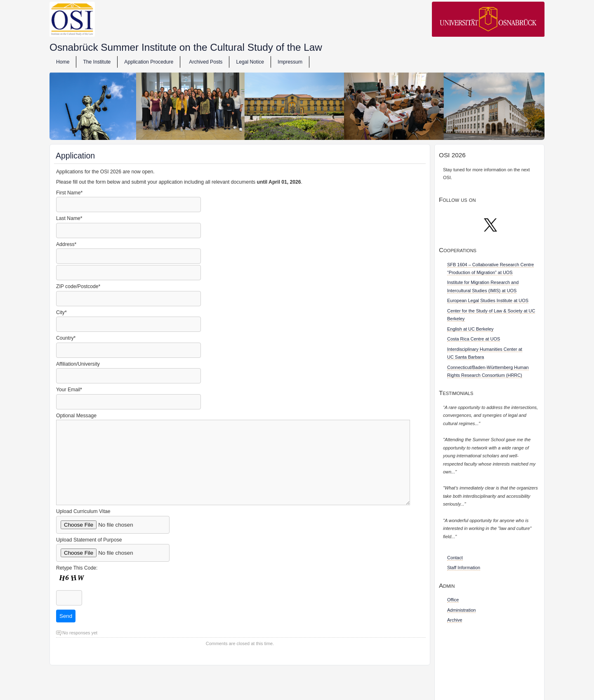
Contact (455, 558)
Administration (461, 610)
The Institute (97, 62)
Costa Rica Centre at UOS (474, 339)
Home (63, 62)
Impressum (290, 62)
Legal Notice (250, 62)
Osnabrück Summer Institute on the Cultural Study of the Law (186, 47)
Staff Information (464, 568)
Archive (455, 620)
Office (453, 600)
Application (75, 156)
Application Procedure (149, 62)
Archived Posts (206, 62)
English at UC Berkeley (470, 329)
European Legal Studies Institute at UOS (488, 300)
